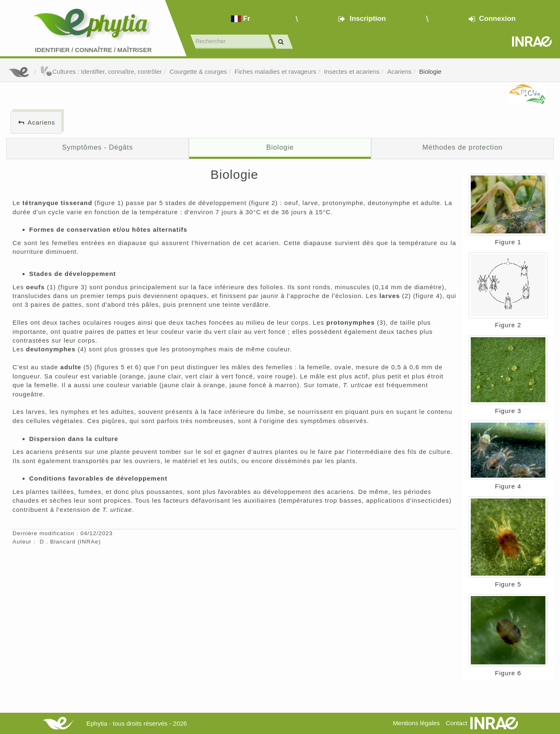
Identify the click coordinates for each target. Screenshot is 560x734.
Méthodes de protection (462, 147)
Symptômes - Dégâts (98, 147)
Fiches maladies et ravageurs (276, 71)
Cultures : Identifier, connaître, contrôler (101, 71)
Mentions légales (416, 723)
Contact (457, 723)
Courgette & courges (198, 71)
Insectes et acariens (352, 71)
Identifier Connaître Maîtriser (93, 50)
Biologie (430, 71)
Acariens (399, 71)
